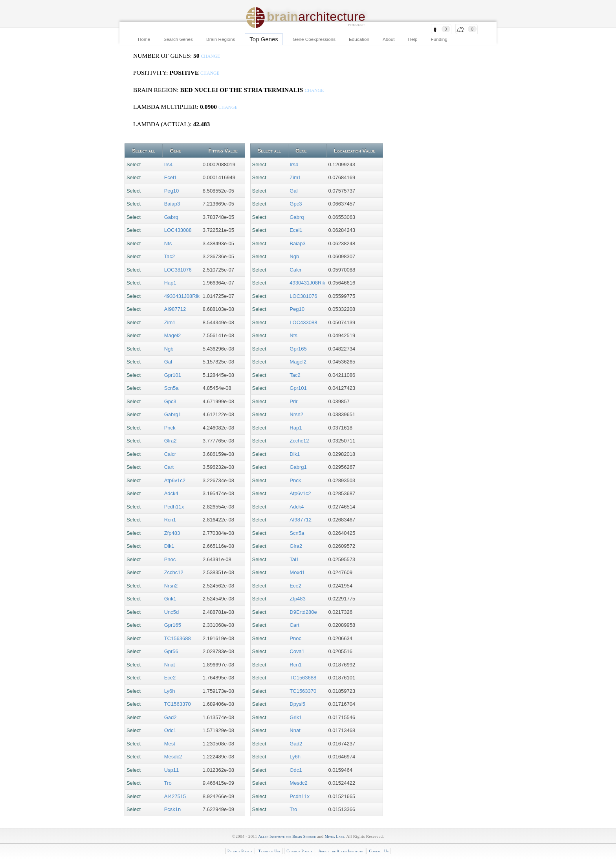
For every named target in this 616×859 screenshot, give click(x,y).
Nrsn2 (171, 586)
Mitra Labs (334, 836)
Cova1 (297, 651)
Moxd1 (297, 572)
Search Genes (178, 39)
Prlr (293, 401)
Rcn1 (170, 520)
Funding (439, 39)
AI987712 (175, 309)
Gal (168, 362)
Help (413, 39)
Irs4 (169, 164)
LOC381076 (178, 270)
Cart (169, 467)
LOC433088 (178, 230)
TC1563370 (178, 704)
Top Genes (264, 39)
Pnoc (170, 559)
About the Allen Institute (341, 851)
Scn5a (171, 388)
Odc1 (170, 730)
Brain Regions (221, 39)
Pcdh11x (174, 507)
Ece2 (170, 678)
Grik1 (170, 599)
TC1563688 (178, 638)
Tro (168, 783)
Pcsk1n (173, 809)
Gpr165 (173, 625)
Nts (168, 243)
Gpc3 (170, 401)
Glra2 (170, 441)
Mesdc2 (173, 757)
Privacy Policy (240, 851)
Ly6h (170, 691)
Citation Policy (299, 851)
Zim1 (170, 322)
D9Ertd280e (303, 612)
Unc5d (172, 612)
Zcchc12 (174, 572)
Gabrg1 (173, 414)
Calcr (170, 454)
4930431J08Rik (182, 296)
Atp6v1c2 (175, 480)
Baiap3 (172, 204)
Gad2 (170, 717)
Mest (170, 744)
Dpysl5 (297, 704)
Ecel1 (171, 177)
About (389, 39)
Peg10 (172, 191)
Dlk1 (169, 546)
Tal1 (294, 559)
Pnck (170, 428)
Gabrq (171, 217)
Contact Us (379, 851)
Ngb (169, 349)
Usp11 (172, 770)
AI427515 (175, 796)
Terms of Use (269, 851)
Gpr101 (173, 375)
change (210, 56)
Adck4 (171, 493)
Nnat (170, 665)
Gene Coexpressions (314, 39)
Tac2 (170, 256)
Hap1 (170, 283)
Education (359, 39)
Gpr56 (171, 651)
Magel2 (173, 335)
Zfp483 (172, 533)
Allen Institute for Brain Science (287, 836)
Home (144, 39)
